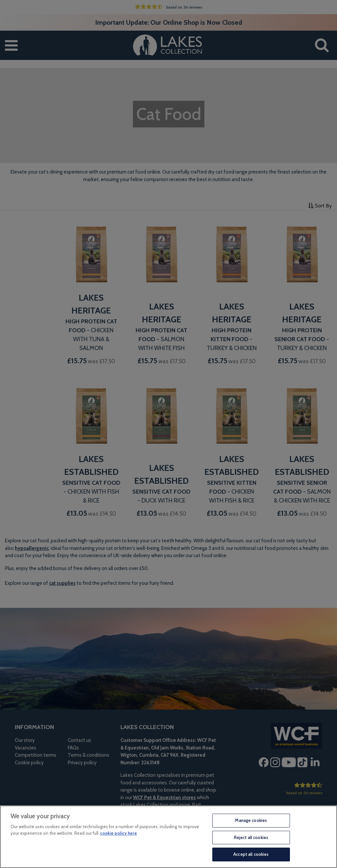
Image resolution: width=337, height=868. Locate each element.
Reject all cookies (251, 837)
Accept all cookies (251, 854)
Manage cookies (251, 820)
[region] (168, 837)
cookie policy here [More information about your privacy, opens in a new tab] (118, 833)
